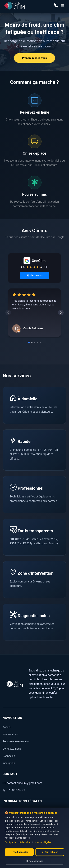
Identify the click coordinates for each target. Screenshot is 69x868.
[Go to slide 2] (32, 342)
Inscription (9, 763)
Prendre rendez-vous (34, 58)
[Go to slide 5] (40, 342)
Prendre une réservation (16, 741)
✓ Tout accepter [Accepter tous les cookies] (19, 852)
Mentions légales (43, 842)
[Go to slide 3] (35, 342)
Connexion (9, 756)
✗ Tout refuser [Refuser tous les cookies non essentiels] (50, 852)
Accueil (7, 727)
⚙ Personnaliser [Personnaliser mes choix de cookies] (34, 861)
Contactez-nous (12, 749)
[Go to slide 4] (37, 342)
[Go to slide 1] (29, 342)
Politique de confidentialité (18, 842)
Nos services (10, 734)
